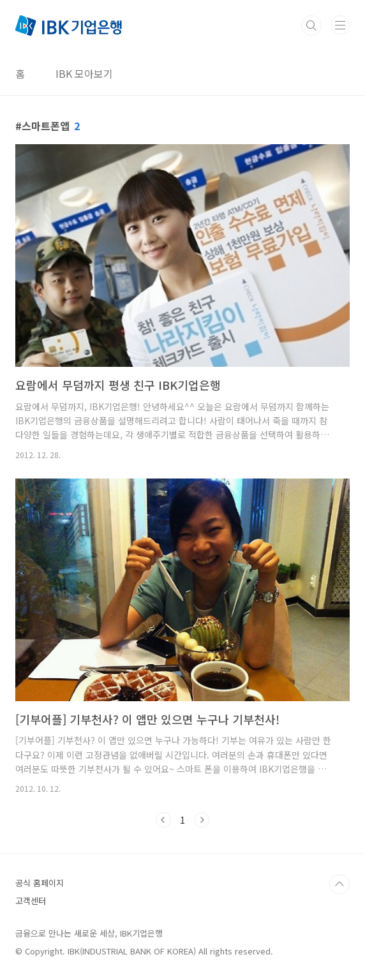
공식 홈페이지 (40, 883)
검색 (311, 26)
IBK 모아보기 (84, 73)
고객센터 (31, 901)
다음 (202, 820)
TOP (339, 884)
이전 (163, 820)
